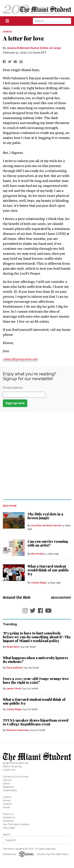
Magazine (8, 787)
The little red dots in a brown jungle (45, 516)
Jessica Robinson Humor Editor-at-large (34, 48)
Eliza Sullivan (14, 668)
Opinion (7, 780)
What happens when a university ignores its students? (35, 660)
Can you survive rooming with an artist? (48, 543)
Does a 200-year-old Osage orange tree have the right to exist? (36, 681)
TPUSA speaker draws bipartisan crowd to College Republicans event (36, 722)
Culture (7, 797)
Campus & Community (16, 777)
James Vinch (14, 689)
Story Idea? (9, 828)
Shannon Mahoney (18, 730)
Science (7, 804)
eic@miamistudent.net (16, 763)
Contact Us (9, 817)
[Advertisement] (37, 456)
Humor (7, 800)
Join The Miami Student (16, 824)
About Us (8, 814)
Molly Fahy (13, 647)
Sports (6, 783)
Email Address (13, 388)
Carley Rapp (38, 583)
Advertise (8, 821)
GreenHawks (10, 790)
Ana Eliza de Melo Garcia (46, 526)
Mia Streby (38, 554)
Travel (6, 807)
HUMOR (7, 32)
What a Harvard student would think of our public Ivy (48, 570)
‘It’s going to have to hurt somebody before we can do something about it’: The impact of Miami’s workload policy (37, 637)
